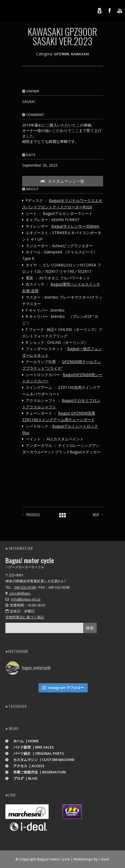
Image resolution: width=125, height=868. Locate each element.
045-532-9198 (25, 587)
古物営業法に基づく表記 (25, 617)
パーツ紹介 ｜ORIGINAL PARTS (35, 753)
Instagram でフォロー (63, 688)
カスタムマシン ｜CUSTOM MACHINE (40, 760)
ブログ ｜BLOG (21, 778)
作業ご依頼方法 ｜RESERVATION (36, 772)
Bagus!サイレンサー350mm (75, 226)
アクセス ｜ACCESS (25, 766)
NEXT (96, 514)
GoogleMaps (18, 593)
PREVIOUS (33, 514)
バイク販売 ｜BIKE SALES (30, 747)
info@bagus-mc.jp (26, 599)
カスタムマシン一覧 (62, 181)
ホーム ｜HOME (22, 741)
